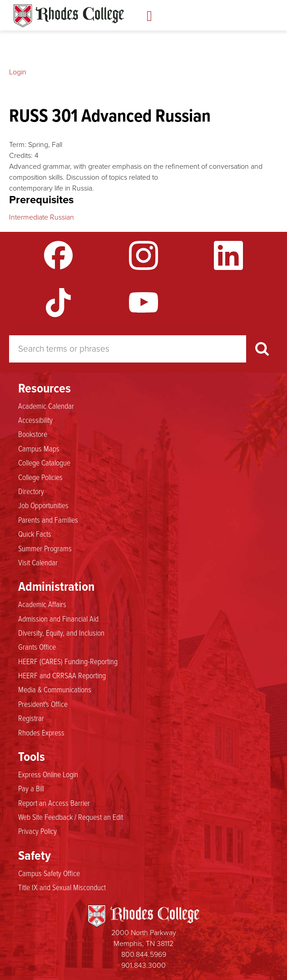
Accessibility (35, 420)
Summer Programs (45, 549)
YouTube (143, 303)
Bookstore (33, 434)
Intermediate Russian (42, 217)
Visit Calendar (38, 563)
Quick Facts (35, 534)
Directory (31, 491)
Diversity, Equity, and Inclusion (61, 633)
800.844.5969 (144, 954)
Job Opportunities (43, 505)
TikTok (59, 303)
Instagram (143, 255)
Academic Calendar (46, 406)
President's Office (43, 704)
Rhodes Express (41, 733)
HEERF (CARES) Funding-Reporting (68, 661)
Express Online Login (48, 774)
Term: (18, 145)
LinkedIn (228, 255)
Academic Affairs (42, 604)
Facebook (59, 255)
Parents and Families (48, 520)
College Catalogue (44, 463)
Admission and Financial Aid (58, 619)
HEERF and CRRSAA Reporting (62, 676)
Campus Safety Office (49, 873)
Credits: (21, 155)
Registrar (31, 718)
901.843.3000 (143, 965)
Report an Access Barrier (54, 803)
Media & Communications (55, 690)
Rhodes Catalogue (69, 16)
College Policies (40, 477)
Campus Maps (39, 449)
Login (18, 72)
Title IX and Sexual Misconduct (62, 887)
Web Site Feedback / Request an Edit (71, 817)
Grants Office (37, 647)
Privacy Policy (37, 831)
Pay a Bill (31, 789)
